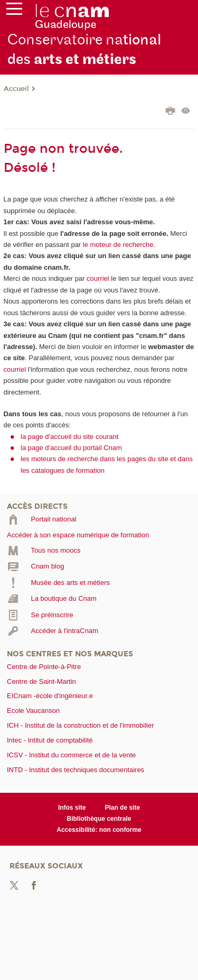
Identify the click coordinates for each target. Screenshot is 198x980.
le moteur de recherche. (118, 245)
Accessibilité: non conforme (99, 830)
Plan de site (122, 808)
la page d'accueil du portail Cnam (71, 448)
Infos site (72, 808)
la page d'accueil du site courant (69, 437)
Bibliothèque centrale (99, 819)
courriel (98, 278)
